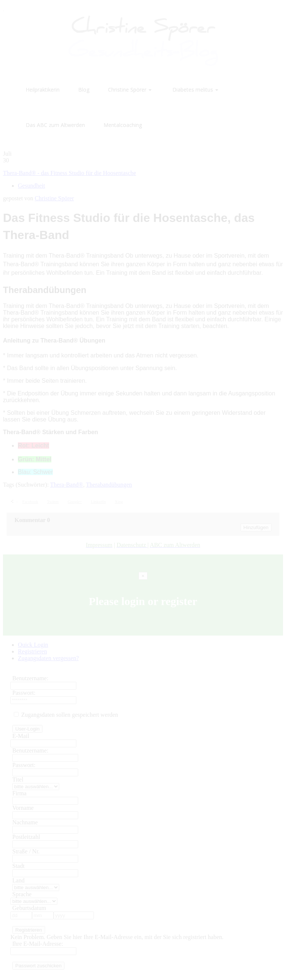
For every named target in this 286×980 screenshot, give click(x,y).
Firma (19, 793)
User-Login (27, 729)
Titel (18, 779)
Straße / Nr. (26, 851)
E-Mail (21, 736)
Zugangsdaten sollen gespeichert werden (66, 715)
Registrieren (32, 651)
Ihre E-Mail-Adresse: (38, 944)
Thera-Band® (67, 485)
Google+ (75, 502)
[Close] (143, 576)
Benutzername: (30, 678)
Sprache (22, 894)
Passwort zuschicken (38, 966)
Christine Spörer (54, 198)
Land (18, 880)
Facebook (30, 502)
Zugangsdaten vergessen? (48, 658)
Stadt (18, 866)
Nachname (25, 822)
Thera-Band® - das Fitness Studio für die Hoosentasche (69, 173)
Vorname (23, 808)
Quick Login (33, 645)
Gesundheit (31, 186)
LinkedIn (98, 502)
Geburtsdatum (29, 908)
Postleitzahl (26, 837)
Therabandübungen (109, 485)
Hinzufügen (256, 527)
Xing (119, 502)
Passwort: (24, 693)
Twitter (53, 502)
